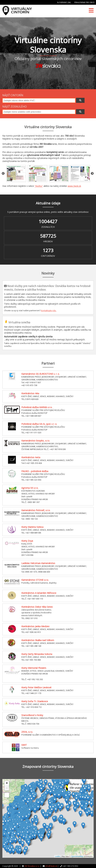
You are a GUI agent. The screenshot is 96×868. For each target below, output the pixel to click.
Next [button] (92, 174)
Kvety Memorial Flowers (34, 668)
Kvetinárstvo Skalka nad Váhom (38, 640)
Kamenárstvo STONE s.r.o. (35, 580)
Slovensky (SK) (64, 2)
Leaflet (58, 856)
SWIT (24, 745)
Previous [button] (3, 174)
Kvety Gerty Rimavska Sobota (37, 654)
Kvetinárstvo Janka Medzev (35, 626)
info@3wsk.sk (51, 866)
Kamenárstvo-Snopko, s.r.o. (36, 441)
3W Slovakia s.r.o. (32, 866)
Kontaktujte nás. (49, 310)
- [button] (7, 788)
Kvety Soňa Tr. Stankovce (35, 701)
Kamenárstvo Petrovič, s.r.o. (36, 510)
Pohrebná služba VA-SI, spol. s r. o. (39, 424)
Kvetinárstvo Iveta (31, 457)
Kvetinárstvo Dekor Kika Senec (37, 607)
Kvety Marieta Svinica (32, 527)
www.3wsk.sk (74, 186)
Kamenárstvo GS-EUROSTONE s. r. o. (40, 374)
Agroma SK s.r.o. (30, 488)
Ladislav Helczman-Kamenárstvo (38, 563)
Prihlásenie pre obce (84, 2)
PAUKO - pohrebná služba (35, 471)
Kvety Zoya (27, 541)
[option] (16, 174)
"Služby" (39, 186)
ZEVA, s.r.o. (27, 732)
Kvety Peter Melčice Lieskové (36, 687)
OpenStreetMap (77, 856)
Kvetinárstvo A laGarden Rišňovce (39, 593)
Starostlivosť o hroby (32, 715)
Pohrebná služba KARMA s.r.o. (37, 407)
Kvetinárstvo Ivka (30, 393)
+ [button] (7, 783)
